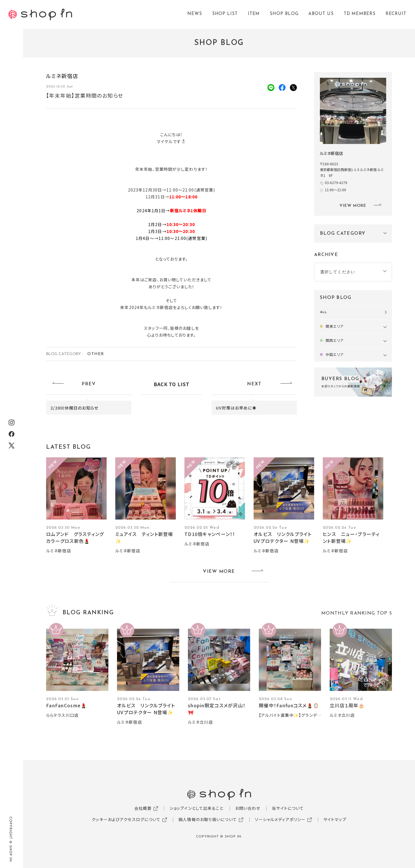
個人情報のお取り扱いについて (208, 819)
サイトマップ (335, 819)
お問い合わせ (248, 808)
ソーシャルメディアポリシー (280, 819)
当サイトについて (288, 808)
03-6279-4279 (336, 182)
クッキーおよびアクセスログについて (126, 819)
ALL (323, 312)
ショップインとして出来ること (197, 808)
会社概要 (143, 808)
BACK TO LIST (171, 384)
